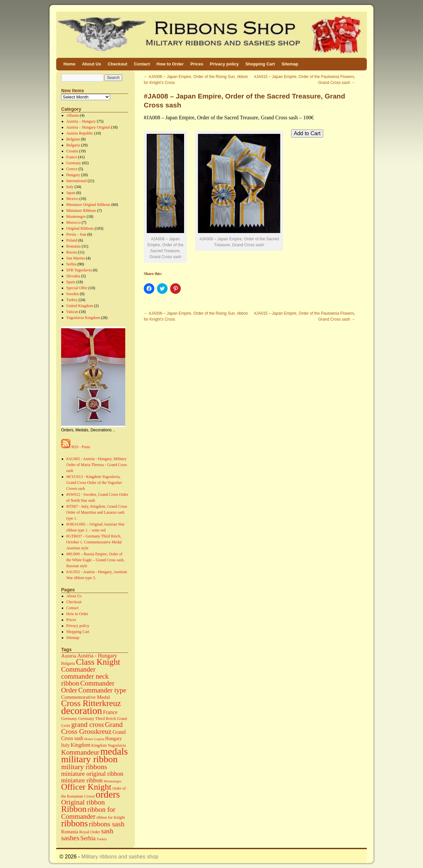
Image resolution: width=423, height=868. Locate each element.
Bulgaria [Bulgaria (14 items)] (68, 663)
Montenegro (76, 217)
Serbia (72, 264)
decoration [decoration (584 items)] (82, 711)
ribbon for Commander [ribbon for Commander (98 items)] (88, 813)
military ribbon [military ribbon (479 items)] (89, 759)
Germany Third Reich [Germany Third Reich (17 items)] (97, 718)
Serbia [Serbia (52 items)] (88, 838)
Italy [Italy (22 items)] (65, 745)
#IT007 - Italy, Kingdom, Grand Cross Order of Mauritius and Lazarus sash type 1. (97, 512)
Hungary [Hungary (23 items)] (113, 738)
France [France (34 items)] (110, 712)
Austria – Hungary (81, 121)
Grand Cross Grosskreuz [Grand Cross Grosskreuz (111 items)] (92, 728)
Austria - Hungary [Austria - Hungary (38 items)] (97, 656)
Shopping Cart (260, 64)
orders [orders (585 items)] (108, 794)
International (77, 181)
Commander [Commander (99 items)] (78, 669)
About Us (92, 64)
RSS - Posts (76, 447)
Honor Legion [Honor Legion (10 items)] (94, 739)
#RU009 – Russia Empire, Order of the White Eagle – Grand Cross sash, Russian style (96, 560)
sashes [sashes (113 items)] (70, 838)
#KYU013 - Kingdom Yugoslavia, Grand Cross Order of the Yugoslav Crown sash (94, 483)
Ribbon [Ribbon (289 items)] (74, 809)
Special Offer (77, 288)
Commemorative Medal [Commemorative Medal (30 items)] (86, 697)
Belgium (73, 139)
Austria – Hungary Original (88, 127)
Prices (197, 64)
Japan (71, 193)
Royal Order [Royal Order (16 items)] (90, 832)
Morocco (74, 222)
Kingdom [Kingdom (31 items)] (80, 745)
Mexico (73, 199)
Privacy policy (224, 64)
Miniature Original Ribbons (88, 205)
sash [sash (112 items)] (107, 831)
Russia (72, 252)
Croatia (72, 151)
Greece (72, 169)
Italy (70, 187)
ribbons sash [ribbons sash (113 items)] (107, 824)
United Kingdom (80, 306)
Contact (142, 64)
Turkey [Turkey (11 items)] (102, 839)
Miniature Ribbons (81, 211)
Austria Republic (80, 133)
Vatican (72, 312)
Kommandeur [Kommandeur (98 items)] (80, 752)
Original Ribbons (80, 228)
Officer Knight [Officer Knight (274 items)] (86, 787)
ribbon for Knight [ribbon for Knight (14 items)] (111, 817)
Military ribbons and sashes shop (120, 857)
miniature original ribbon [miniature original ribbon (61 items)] (92, 774)
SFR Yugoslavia (79, 270)
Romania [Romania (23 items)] (70, 832)
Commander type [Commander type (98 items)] (102, 690)
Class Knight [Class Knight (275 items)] (98, 662)
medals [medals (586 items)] (114, 751)
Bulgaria (73, 145)
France (72, 157)
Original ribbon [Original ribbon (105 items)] (83, 802)
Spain (71, 282)
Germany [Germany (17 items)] (69, 718)
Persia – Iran (77, 234)
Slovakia (73, 276)
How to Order (170, 64)
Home (69, 64)
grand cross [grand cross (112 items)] (88, 725)
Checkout (117, 64)
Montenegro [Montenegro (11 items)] (113, 781)
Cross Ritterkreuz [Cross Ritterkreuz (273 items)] (91, 703)
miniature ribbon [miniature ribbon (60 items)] (82, 780)
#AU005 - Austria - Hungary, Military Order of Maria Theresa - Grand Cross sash (97, 465)
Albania (73, 115)
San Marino (76, 258)
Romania (74, 246)
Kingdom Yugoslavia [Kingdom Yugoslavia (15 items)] (108, 745)
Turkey (72, 300)
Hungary (73, 175)
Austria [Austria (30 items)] (69, 656)
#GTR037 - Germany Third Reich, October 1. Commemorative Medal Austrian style (94, 542)
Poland (72, 240)
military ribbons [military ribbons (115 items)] (84, 767)
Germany (74, 163)
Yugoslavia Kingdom (83, 318)
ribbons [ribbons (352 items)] (75, 823)
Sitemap (290, 64)
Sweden (73, 294)
